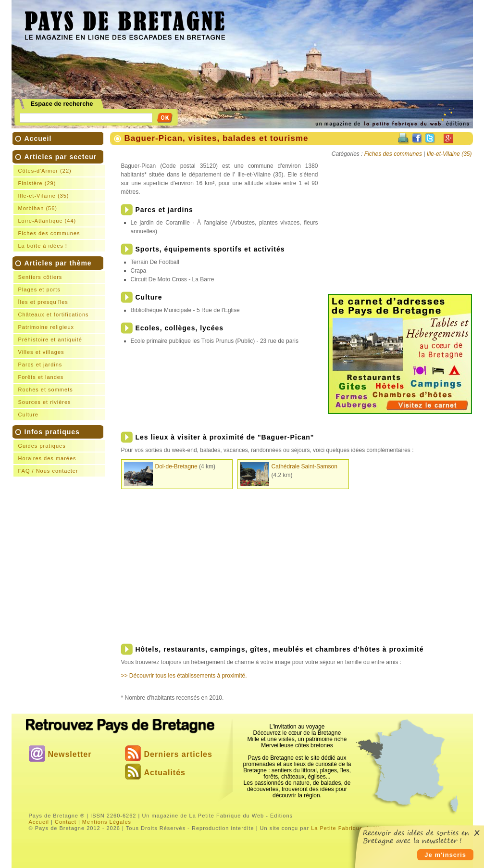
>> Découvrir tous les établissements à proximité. (184, 676)
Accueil (38, 138)
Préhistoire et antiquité (50, 340)
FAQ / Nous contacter (48, 471)
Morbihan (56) (38, 208)
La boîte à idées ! (43, 246)
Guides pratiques (42, 446)
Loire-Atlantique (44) (47, 221)
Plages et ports (39, 289)
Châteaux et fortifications (54, 314)
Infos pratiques (61, 452)
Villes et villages (41, 352)
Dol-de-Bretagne (176, 466)
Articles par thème (61, 340)
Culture (28, 415)
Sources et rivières (45, 402)
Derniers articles (178, 754)
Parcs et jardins (40, 365)
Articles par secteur (61, 202)
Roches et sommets (46, 390)
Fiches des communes (49, 233)
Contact (66, 822)
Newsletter (70, 754)
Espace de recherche (62, 104)
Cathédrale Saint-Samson (304, 466)
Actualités (165, 773)
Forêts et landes (41, 377)
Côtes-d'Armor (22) (45, 171)
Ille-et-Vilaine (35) (44, 196)
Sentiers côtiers (40, 277)
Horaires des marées (47, 458)
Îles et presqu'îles (43, 302)
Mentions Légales (107, 822)
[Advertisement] (347, 27)
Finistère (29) (37, 183)
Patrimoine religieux (46, 327)
